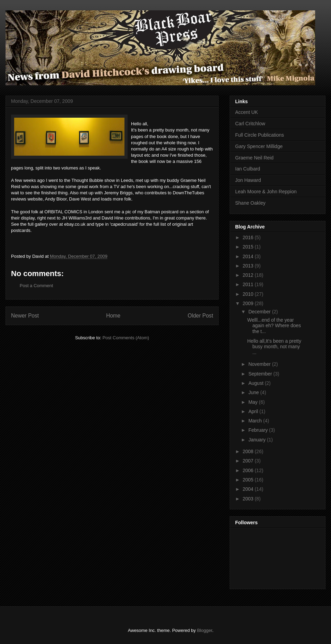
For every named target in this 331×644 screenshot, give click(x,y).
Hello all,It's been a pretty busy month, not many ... (274, 347)
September (261, 374)
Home (113, 316)
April (254, 411)
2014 (249, 256)
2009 (249, 303)
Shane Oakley (250, 203)
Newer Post (25, 316)
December (260, 312)
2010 (249, 294)
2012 (249, 275)
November (260, 364)
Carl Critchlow (250, 124)
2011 (249, 284)
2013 (249, 266)
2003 (249, 499)
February (259, 430)
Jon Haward (248, 180)
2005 (249, 480)
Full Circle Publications (260, 135)
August (256, 383)
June (254, 392)
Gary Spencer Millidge (259, 146)
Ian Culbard (248, 169)
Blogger (204, 630)
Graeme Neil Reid (254, 158)
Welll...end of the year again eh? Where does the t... (274, 326)
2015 (249, 247)
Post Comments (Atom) (126, 338)
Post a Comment (36, 286)
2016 (249, 237)
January (258, 440)
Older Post (200, 316)
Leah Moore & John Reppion (266, 192)
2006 (249, 470)
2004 (249, 489)
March (256, 421)
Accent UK (247, 112)
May (253, 402)
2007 (249, 461)
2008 (249, 451)
